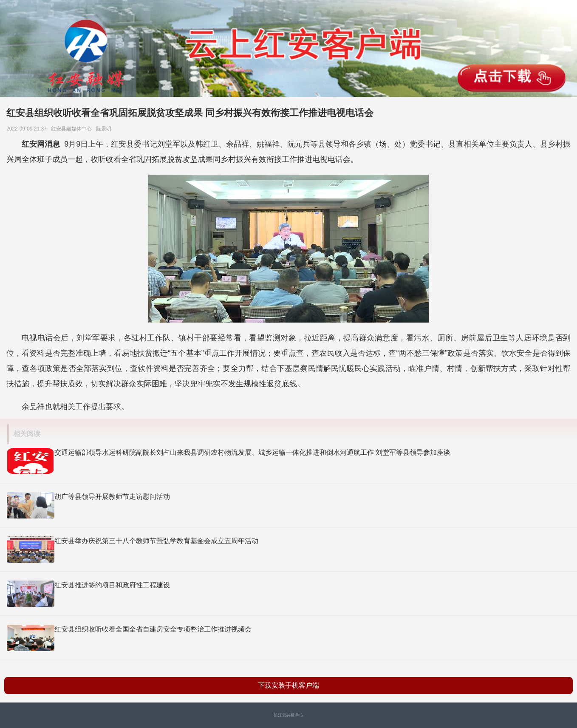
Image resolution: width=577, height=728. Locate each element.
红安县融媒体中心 (73, 129)
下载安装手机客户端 (288, 685)
